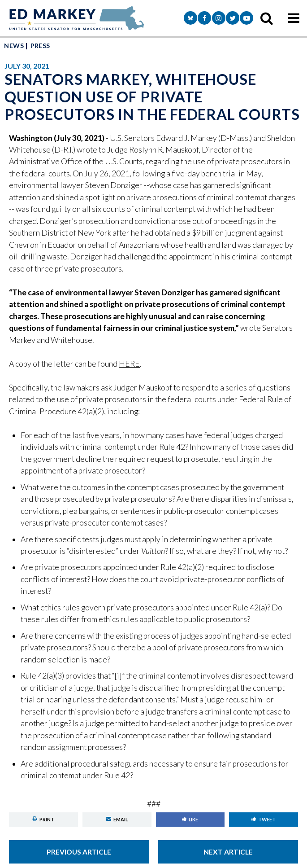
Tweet (264, 819)
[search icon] (267, 18)
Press (40, 46)
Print (43, 819)
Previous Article (79, 852)
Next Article (228, 852)
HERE (129, 364)
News (14, 46)
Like (190, 819)
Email (117, 819)
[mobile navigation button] (294, 18)
